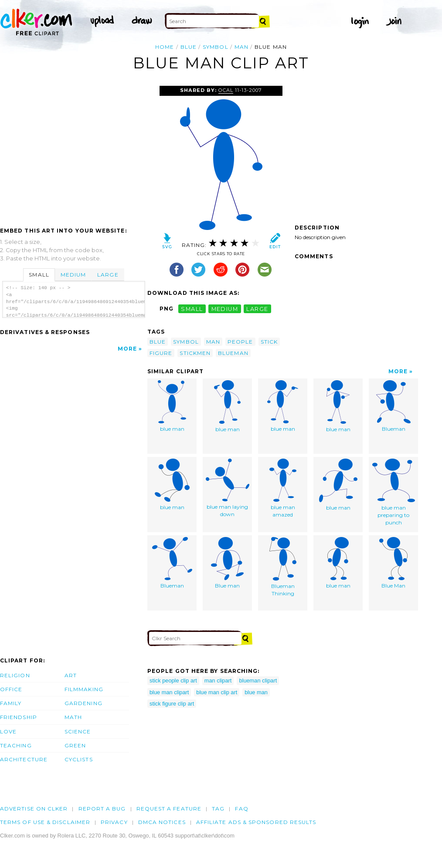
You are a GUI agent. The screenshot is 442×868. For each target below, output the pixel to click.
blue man (172, 406)
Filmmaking (84, 689)
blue (189, 47)
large (257, 309)
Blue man (227, 563)
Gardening (83, 703)
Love (8, 731)
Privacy (114, 822)
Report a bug (102, 809)
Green (75, 745)
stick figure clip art (172, 704)
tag (218, 809)
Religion (15, 675)
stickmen (195, 353)
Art (71, 675)
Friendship (19, 717)
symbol (215, 47)
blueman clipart (258, 681)
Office (11, 689)
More (127, 349)
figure (161, 353)
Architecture (24, 759)
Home (165, 47)
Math (73, 717)
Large (108, 275)
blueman (233, 353)
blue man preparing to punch (394, 492)
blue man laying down (228, 488)
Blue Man (393, 563)
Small (39, 275)
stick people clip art (173, 681)
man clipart (218, 681)
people (240, 342)
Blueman (393, 406)
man (241, 47)
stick (269, 342)
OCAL (226, 90)
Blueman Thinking (283, 567)
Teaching (16, 745)
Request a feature (169, 809)
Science (78, 731)
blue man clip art (217, 692)
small (192, 309)
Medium (73, 275)
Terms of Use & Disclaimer (45, 822)
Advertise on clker (34, 809)
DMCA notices (162, 822)
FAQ (241, 809)
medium (225, 309)
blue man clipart (169, 692)
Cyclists (79, 759)
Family (11, 703)
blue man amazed (283, 488)
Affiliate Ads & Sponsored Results (256, 822)
